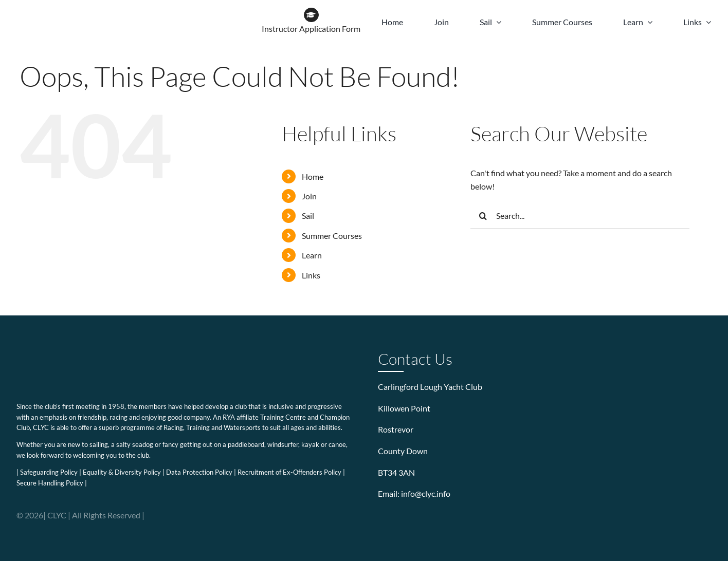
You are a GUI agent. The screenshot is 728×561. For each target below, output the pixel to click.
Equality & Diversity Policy (122, 472)
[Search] (483, 216)
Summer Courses (332, 236)
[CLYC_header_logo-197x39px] (68, 12)
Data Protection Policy (199, 472)
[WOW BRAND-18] (169, 12)
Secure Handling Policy (50, 483)
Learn (312, 255)
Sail (308, 216)
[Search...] (580, 216)
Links (311, 275)
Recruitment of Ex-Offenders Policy (289, 472)
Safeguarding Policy (49, 472)
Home (313, 176)
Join (309, 196)
